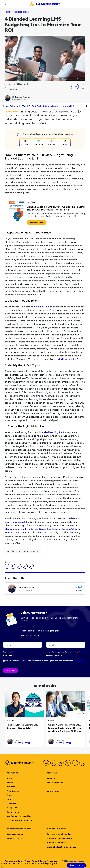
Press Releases (13, 791)
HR (6, 656)
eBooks (10, 782)
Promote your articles (56, 842)
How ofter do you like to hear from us (63, 652)
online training (44, 307)
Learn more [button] (79, 661)
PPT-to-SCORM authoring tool (21, 820)
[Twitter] (53, 763)
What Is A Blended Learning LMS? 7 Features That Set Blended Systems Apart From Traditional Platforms (65, 728)
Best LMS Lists (13, 812)
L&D (13, 656)
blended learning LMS (66, 359)
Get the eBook (37, 223)
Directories (11, 803)
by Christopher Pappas (23, 743)
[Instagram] (82, 763)
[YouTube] (68, 763)
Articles (10, 778)
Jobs (9, 799)
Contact (51, 787)
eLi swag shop (53, 791)
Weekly (59, 656)
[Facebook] (46, 763)
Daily (49, 656)
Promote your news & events (59, 838)
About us (51, 778)
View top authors (14, 838)
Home (7, 12)
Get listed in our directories (59, 834)
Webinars (11, 787)
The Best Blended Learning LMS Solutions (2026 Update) (23, 726)
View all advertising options (62, 847)
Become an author (15, 834)
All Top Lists (12, 808)
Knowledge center (55, 782)
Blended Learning (21, 12)
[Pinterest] (75, 763)
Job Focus (8, 652)
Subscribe (11, 670)
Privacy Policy (31, 861)
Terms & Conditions (13, 861)
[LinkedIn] (61, 763)
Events (9, 795)
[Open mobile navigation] (4, 4)
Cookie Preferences (48, 861)
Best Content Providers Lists (19, 816)
